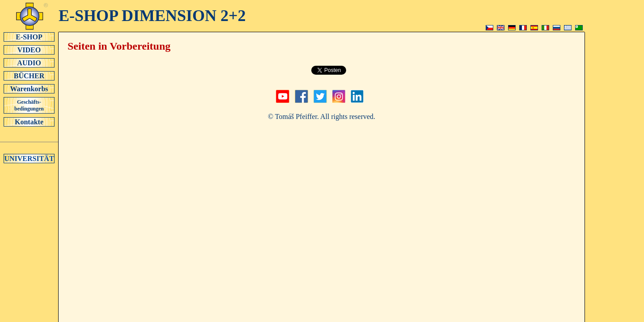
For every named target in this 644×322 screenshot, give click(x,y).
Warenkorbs (29, 89)
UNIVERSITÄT (29, 158)
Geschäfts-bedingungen (29, 105)
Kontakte (29, 122)
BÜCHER (29, 76)
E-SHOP (29, 37)
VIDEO (29, 50)
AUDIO (29, 63)
